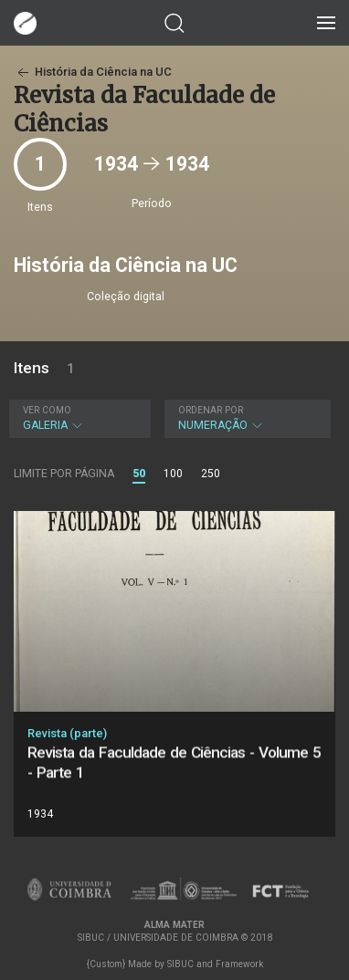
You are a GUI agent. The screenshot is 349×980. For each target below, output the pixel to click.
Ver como (47, 410)
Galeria (78, 418)
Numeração (245, 418)
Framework (239, 964)
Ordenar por (211, 410)
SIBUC (180, 964)
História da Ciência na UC (93, 72)
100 (173, 474)
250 (211, 474)
